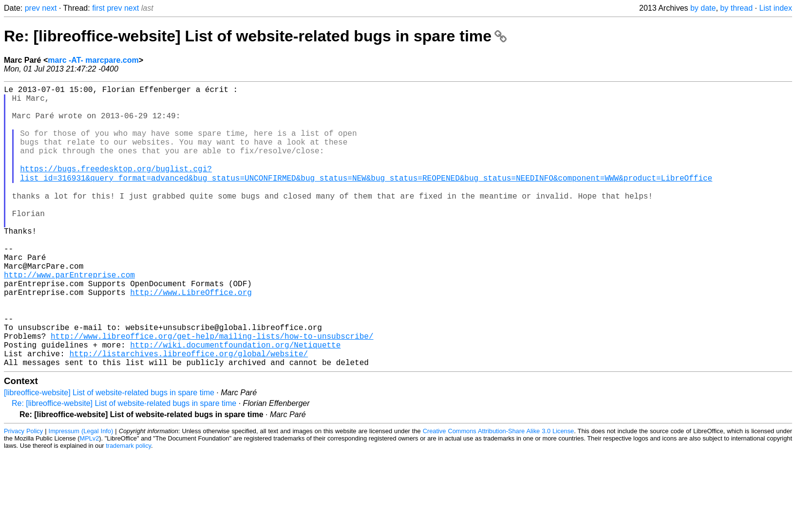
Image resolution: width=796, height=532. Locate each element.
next (49, 8)
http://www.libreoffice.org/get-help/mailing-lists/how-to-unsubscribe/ (212, 391)
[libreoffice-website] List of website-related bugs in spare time (109, 453)
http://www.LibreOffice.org (191, 337)
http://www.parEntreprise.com (69, 316)
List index (776, 8)
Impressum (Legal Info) (81, 492)
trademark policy (128, 506)
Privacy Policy (23, 492)
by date (703, 8)
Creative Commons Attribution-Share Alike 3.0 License (499, 492)
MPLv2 (89, 499)
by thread (736, 8)
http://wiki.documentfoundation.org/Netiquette (235, 402)
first (98, 8)
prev (32, 8)
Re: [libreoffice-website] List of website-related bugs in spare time (255, 36)
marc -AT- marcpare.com (93, 60)
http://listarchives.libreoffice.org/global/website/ (189, 412)
